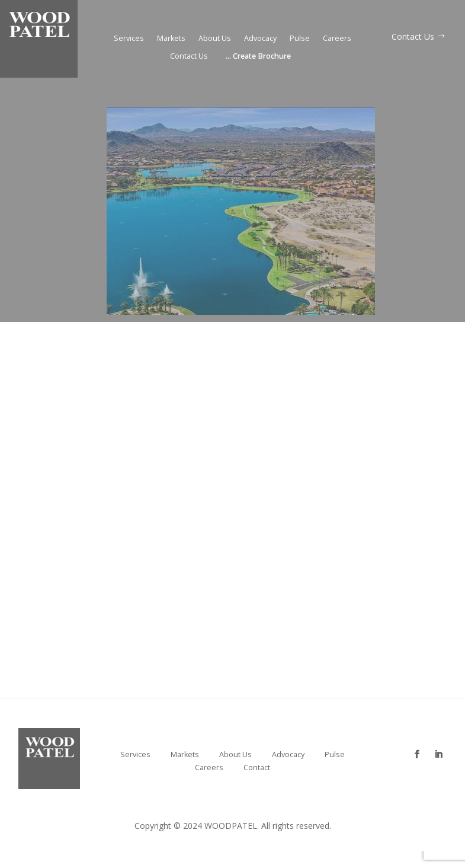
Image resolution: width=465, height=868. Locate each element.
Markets (171, 39)
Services (129, 39)
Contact (257, 768)
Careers (337, 39)
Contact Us (189, 57)
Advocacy (260, 39)
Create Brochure (258, 57)
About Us (215, 39)
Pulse (300, 39)
